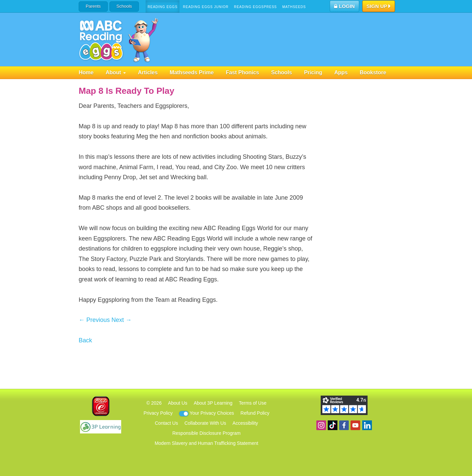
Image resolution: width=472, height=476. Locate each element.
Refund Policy (255, 413)
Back (85, 340)
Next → (122, 320)
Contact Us (166, 423)
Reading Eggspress (255, 7)
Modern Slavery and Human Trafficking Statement (206, 443)
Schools (124, 6)
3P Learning (101, 427)
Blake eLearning (101, 406)
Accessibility (245, 423)
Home (86, 73)
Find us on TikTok (333, 425)
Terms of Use (253, 403)
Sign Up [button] (379, 7)
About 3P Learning (213, 403)
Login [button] (344, 6)
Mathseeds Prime (192, 73)
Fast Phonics (242, 73)
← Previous (94, 320)
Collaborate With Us (205, 423)
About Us (178, 403)
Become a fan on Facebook (344, 425)
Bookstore (373, 73)
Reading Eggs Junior (206, 7)
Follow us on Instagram (321, 425)
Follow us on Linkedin (367, 425)
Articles (148, 73)
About (116, 73)
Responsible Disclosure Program (207, 433)
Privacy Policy (158, 413)
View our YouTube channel (355, 425)
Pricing (313, 73)
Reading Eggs (163, 7)
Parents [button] (93, 6)
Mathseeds (294, 7)
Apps (341, 73)
